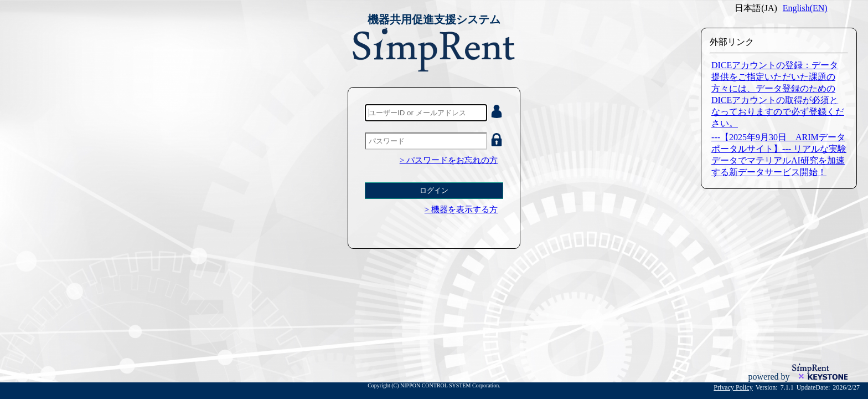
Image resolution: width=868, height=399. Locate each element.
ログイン (434, 190)
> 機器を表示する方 (461, 209)
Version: (767, 387)
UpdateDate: (813, 387)
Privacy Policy (733, 387)
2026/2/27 (846, 387)
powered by (770, 377)
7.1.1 (787, 387)
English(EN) (805, 8)
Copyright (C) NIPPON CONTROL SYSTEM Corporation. (434, 385)
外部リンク (732, 42)
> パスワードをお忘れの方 (449, 160)
